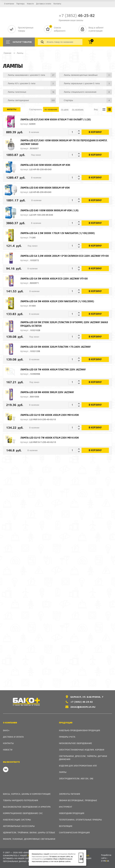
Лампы (20, 53)
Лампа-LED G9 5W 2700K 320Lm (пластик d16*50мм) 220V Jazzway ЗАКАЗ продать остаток (68, 324)
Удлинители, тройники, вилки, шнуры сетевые (29, 832)
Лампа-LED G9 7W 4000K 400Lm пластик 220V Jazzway (57, 369)
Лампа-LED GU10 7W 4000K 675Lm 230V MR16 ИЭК (54, 438)
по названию (51, 109)
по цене (65, 109)
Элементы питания (69, 794)
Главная (7, 53)
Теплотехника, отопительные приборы (80, 820)
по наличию (78, 109)
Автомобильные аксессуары (19, 826)
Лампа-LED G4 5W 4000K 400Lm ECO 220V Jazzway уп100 (58, 278)
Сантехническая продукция (74, 832)
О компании (9, 4)
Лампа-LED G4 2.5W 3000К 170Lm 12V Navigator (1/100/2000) (62, 233)
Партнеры (20, 4)
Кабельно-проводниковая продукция (79, 730)
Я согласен (81, 858)
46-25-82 (77, 15)
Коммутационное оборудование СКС (23, 813)
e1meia (105, 861)
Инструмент (66, 807)
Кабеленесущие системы (17, 820)
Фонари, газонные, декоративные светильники (29, 839)
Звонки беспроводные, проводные (78, 800)
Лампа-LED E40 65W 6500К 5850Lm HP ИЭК (49, 188)
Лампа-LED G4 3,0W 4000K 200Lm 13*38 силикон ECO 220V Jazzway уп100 (64, 256)
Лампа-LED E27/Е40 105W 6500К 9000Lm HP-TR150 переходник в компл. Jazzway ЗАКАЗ (68, 142)
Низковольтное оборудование (75, 743)
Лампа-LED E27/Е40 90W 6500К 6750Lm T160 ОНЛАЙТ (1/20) (60, 119)
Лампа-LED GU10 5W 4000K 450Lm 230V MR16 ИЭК (54, 415)
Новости (30, 4)
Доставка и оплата (44, 4)
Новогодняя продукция (72, 813)
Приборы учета (67, 737)
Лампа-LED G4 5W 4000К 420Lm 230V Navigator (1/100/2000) (61, 301)
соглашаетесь (37, 859)
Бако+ (6, 730)
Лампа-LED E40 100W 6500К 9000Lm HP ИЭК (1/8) (53, 210)
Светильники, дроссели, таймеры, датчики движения (83, 758)
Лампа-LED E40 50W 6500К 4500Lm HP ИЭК (50, 165)
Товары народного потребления (20, 800)
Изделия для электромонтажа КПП (78, 766)
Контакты (57, 4)
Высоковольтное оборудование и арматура (27, 807)
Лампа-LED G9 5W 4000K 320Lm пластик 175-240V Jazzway (60, 347)
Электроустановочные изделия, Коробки (82, 750)
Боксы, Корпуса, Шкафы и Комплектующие (27, 794)
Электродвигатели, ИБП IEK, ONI (76, 779)
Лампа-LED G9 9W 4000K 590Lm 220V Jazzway (52, 392)
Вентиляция (66, 826)
